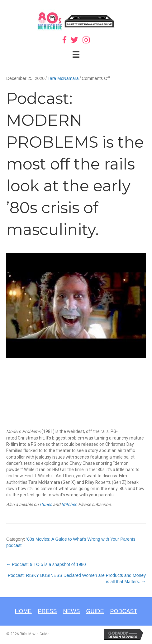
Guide (95, 611)
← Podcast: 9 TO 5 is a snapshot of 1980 (46, 564)
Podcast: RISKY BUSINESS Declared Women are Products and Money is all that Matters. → (77, 578)
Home (23, 611)
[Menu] (76, 54)
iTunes (45, 504)
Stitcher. (69, 504)
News (72, 611)
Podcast (124, 611)
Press (47, 611)
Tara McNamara (63, 78)
